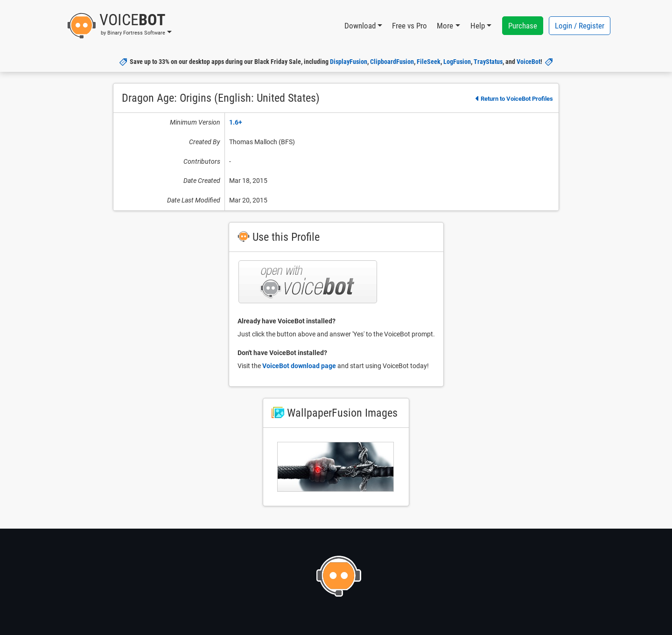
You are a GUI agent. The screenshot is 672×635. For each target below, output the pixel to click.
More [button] (445, 26)
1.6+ (236, 122)
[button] (119, 26)
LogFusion (457, 62)
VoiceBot (528, 62)
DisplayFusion (349, 62)
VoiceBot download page (299, 366)
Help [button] (478, 26)
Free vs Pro (409, 26)
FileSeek (429, 62)
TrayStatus (488, 62)
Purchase (523, 26)
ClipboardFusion (392, 62)
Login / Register (580, 26)
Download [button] (360, 26)
